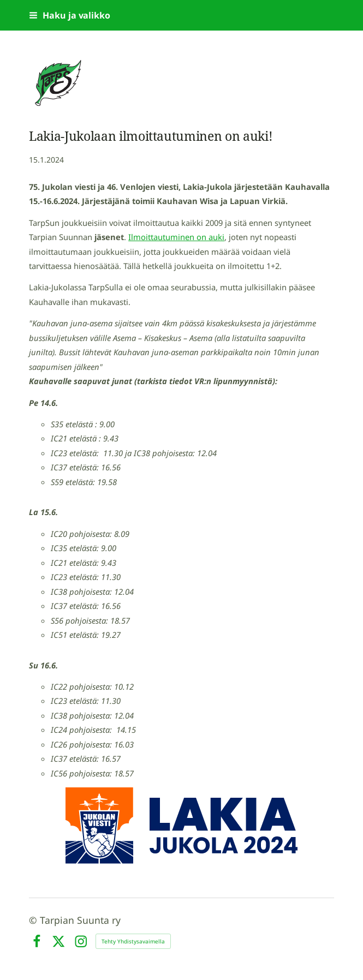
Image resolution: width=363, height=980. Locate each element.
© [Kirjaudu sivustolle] (34, 920)
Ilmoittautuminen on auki (176, 237)
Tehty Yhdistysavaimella (133, 941)
